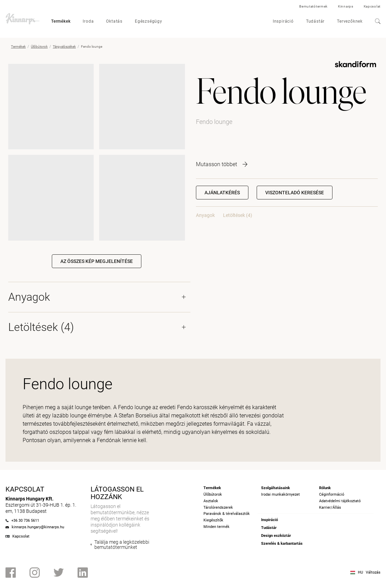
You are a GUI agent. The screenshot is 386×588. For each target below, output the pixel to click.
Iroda (88, 21)
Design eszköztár (276, 536)
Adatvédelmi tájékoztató (340, 501)
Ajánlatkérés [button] (222, 193)
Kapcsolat (372, 6)
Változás (373, 572)
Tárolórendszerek (218, 508)
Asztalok (211, 501)
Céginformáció (332, 494)
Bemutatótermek (313, 6)
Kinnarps (346, 6)
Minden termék (217, 527)
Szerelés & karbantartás (282, 544)
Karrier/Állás (330, 508)
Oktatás (114, 21)
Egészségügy (149, 21)
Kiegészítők (213, 520)
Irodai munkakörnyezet (280, 494)
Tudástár (315, 21)
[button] (295, 193)
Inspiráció (283, 21)
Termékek (61, 21)
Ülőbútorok (39, 47)
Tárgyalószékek (64, 47)
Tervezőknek (350, 21)
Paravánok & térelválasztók (227, 514)
